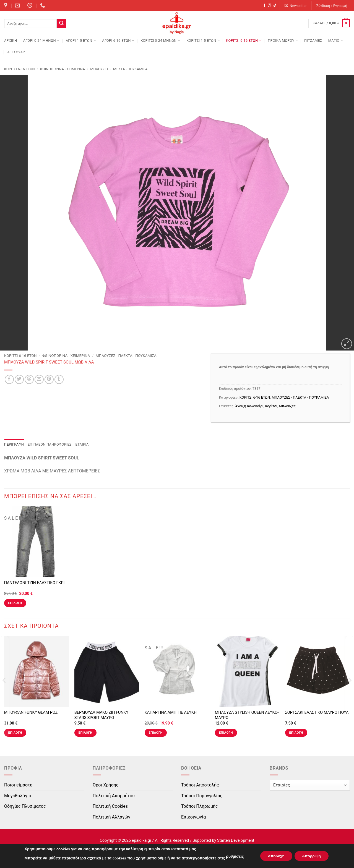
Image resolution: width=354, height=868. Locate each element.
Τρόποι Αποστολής (200, 785)
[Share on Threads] (29, 379)
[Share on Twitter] (19, 379)
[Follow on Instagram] (270, 6)
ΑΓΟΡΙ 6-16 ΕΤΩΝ (118, 40)
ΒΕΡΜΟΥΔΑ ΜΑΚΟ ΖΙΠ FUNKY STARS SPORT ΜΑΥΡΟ (101, 715)
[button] (296, 6)
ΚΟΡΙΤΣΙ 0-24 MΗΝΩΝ (160, 40)
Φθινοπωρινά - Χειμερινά (63, 69)
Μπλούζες (287, 406)
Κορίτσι (271, 406)
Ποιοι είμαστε (18, 785)
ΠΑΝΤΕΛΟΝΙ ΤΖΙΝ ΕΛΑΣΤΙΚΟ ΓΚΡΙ (34, 583)
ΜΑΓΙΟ (336, 40)
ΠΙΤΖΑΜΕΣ (313, 40)
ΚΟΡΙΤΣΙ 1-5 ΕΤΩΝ (203, 40)
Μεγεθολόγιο (18, 796)
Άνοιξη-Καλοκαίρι (249, 406)
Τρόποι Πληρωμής (200, 806)
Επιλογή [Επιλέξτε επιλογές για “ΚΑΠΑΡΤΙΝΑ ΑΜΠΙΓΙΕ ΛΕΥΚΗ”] (156, 733)
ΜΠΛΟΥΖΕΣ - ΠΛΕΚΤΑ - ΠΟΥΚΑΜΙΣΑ (119, 69)
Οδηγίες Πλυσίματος (25, 806)
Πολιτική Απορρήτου (114, 796)
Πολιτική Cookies (110, 806)
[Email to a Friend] (39, 379)
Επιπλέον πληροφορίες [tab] (50, 444)
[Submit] (61, 23)
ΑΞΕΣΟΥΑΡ (16, 52)
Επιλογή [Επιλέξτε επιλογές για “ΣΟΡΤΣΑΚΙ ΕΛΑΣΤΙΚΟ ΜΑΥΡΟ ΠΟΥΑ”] (296, 733)
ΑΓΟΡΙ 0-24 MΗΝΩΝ (41, 40)
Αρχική (11, 40)
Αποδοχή (275, 856)
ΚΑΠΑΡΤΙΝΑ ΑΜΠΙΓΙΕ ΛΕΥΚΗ (171, 713)
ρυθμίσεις (233, 857)
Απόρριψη (312, 856)
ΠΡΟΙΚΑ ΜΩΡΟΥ (283, 40)
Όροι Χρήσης (106, 785)
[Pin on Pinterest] (49, 379)
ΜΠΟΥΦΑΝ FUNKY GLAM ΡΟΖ (31, 713)
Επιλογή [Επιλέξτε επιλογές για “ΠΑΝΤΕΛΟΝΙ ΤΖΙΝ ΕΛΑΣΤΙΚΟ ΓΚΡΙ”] (15, 603)
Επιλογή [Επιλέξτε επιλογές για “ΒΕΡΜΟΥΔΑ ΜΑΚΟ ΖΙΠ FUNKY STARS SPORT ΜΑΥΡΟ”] (85, 733)
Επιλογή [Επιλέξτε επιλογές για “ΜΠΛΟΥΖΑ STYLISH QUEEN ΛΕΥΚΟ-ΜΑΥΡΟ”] (226, 733)
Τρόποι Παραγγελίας (202, 796)
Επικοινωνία (194, 817)
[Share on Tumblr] (59, 379)
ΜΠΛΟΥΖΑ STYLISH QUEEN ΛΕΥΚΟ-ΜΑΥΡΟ (247, 715)
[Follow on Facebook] (264, 6)
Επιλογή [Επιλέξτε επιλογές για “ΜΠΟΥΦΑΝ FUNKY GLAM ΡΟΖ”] (15, 733)
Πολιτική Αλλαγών (111, 817)
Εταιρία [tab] (82, 444)
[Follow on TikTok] (275, 6)
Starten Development (236, 840)
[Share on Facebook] (9, 379)
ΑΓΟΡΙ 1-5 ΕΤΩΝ (81, 40)
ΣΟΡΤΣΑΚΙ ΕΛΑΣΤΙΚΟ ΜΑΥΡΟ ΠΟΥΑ (317, 713)
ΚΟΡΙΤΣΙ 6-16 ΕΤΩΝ (244, 40)
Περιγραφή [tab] (14, 444)
